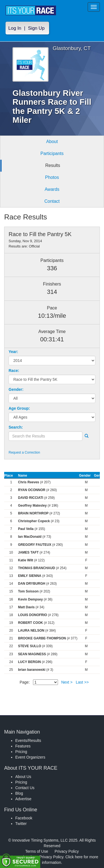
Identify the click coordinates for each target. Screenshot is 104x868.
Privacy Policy (67, 851)
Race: (14, 371)
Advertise (23, 799)
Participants (52, 153)
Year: (13, 352)
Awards (52, 189)
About (52, 142)
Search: (16, 427)
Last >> (82, 682)
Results (53, 165)
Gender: (16, 389)
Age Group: (19, 408)
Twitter (21, 824)
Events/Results (28, 741)
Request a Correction (24, 452)
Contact (52, 201)
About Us (23, 777)
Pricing (21, 752)
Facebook (24, 818)
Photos (52, 177)
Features (23, 746)
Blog (19, 793)
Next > (67, 682)
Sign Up (36, 28)
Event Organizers (30, 757)
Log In (15, 28)
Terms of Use (37, 851)
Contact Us (25, 788)
